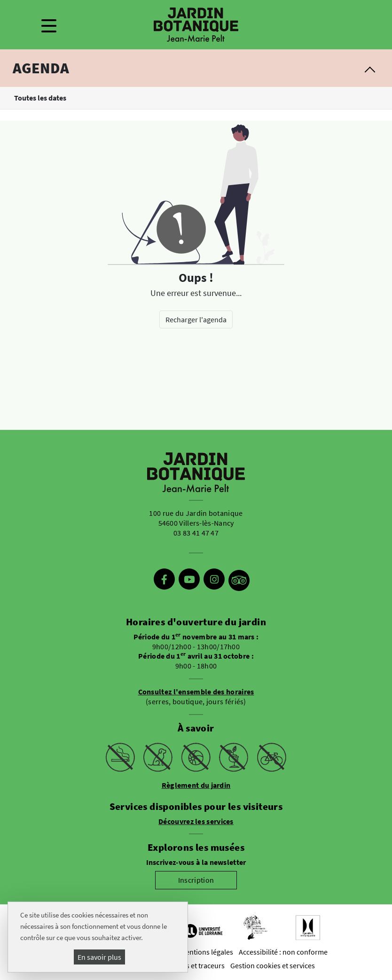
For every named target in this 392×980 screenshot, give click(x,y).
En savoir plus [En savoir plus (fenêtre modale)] (99, 957)
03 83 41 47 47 (196, 533)
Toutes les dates (40, 98)
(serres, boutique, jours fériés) (196, 696)
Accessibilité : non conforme (283, 952)
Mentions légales (207, 952)
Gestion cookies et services (273, 965)
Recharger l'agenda (196, 319)
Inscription (196, 880)
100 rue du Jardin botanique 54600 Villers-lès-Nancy (196, 518)
